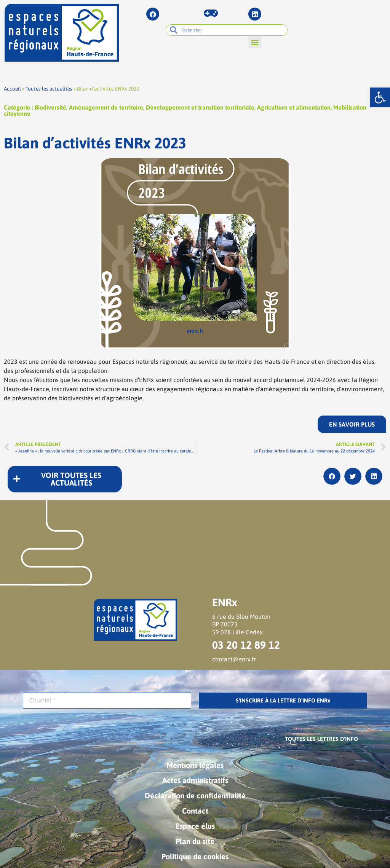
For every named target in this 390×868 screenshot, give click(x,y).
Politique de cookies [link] (195, 856)
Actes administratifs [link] (195, 780)
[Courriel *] (107, 701)
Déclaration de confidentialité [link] (195, 796)
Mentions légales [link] (195, 765)
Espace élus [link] (195, 826)
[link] (380, 97)
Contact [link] (195, 811)
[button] (255, 42)
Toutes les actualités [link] (49, 89)
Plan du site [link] (195, 841)
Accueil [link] (12, 89)
